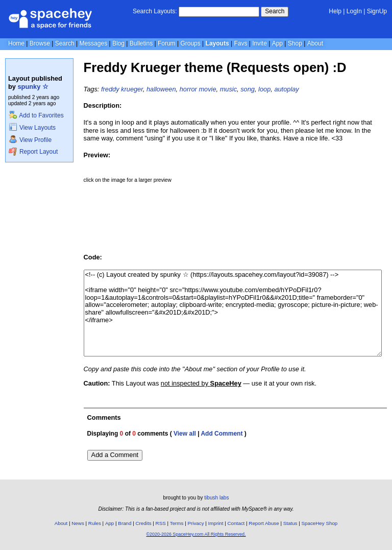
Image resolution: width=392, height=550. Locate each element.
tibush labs (216, 498)
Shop (295, 43)
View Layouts (32, 128)
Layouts (217, 43)
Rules (95, 523)
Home (16, 43)
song (248, 89)
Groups (190, 43)
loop (264, 89)
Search (275, 11)
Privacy (195, 523)
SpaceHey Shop (320, 523)
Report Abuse (264, 523)
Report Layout (33, 152)
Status (290, 523)
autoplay (286, 89)
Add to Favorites (36, 115)
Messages (93, 43)
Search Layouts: (155, 11)
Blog (118, 43)
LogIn (354, 11)
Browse (40, 43)
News (78, 523)
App (277, 43)
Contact (236, 523)
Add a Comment (115, 455)
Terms (177, 523)
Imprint (216, 523)
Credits (144, 523)
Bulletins (141, 43)
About (315, 43)
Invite (260, 43)
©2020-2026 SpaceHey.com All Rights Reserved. (196, 534)
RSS (161, 523)
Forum (167, 43)
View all (185, 434)
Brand (125, 523)
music (228, 89)
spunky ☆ (33, 87)
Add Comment (222, 434)
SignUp (377, 11)
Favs (240, 43)
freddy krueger (122, 89)
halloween (161, 89)
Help (335, 11)
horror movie (198, 89)
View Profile (30, 140)
